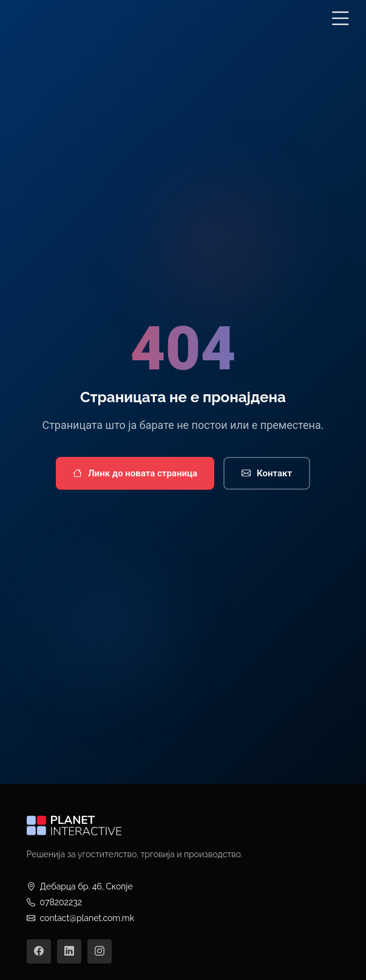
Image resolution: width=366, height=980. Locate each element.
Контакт (267, 474)
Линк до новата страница (135, 474)
